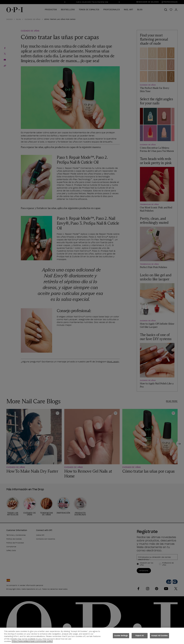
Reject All (139, 636)
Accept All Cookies (159, 636)
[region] (92, 636)
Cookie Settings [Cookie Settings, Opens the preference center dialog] (121, 636)
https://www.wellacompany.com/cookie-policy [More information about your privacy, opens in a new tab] (32, 641)
